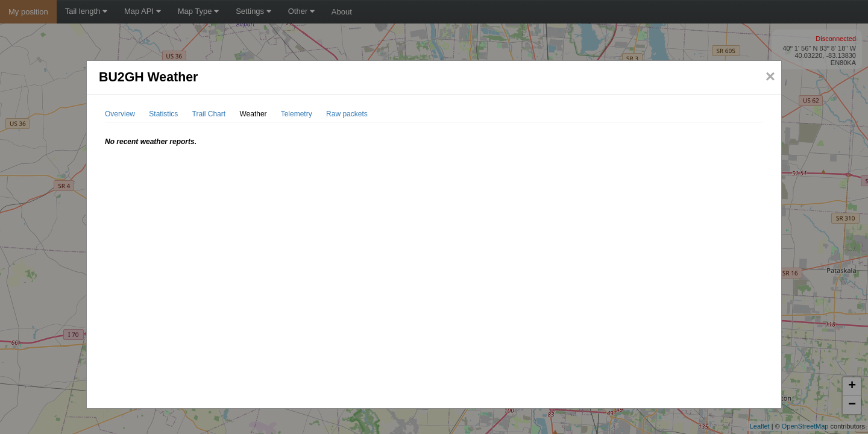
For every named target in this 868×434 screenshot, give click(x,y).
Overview (120, 114)
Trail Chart (209, 114)
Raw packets (347, 114)
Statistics (163, 114)
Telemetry (297, 114)
